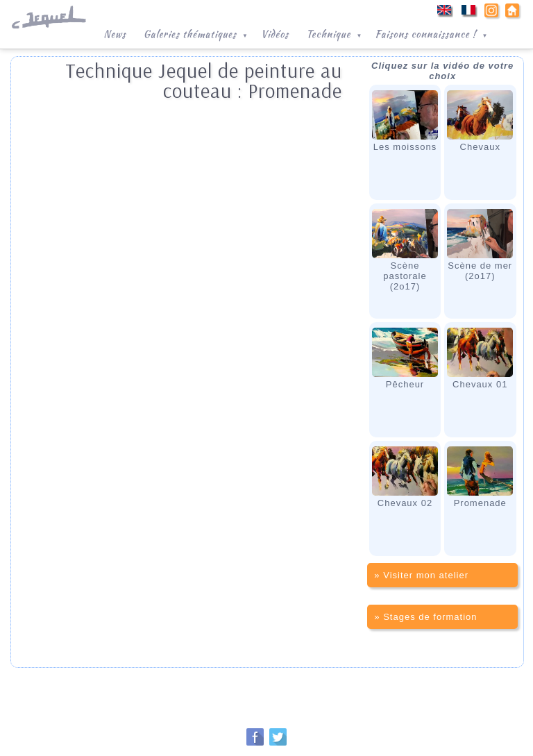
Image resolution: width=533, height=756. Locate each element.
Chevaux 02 (405, 477)
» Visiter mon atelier (421, 575)
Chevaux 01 (480, 359)
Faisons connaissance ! (432, 33)
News (115, 34)
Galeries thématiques (197, 33)
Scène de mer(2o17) (480, 245)
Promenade (480, 477)
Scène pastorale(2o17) (405, 250)
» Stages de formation (425, 617)
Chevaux (480, 121)
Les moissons (405, 121)
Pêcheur (405, 359)
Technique (335, 33)
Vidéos (275, 34)
